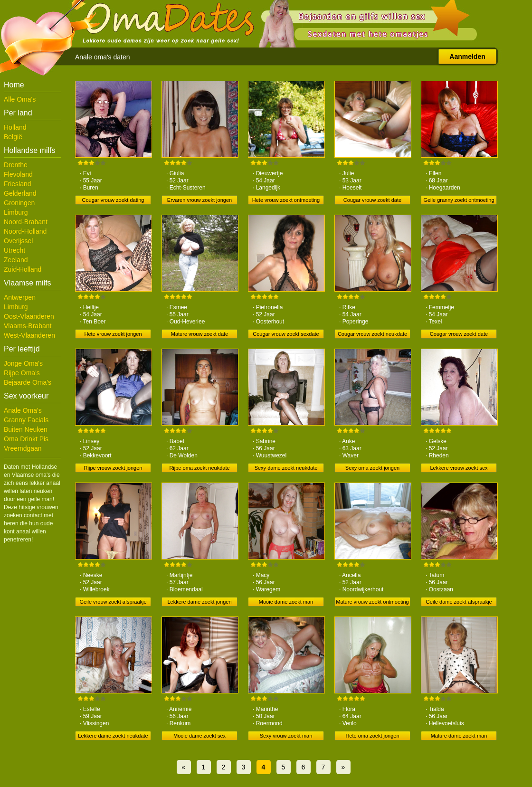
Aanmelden (467, 57)
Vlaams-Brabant (28, 326)
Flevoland (18, 174)
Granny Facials (26, 420)
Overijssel (18, 241)
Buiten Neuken (26, 429)
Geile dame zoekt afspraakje (459, 602)
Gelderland (20, 193)
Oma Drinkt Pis (26, 439)
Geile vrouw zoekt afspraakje (113, 602)
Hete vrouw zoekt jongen (113, 334)
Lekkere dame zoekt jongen (199, 602)
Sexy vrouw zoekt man (286, 736)
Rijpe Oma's (22, 373)
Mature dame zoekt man (459, 736)
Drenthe (16, 165)
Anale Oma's (23, 410)
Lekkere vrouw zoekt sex (459, 468)
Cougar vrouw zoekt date (372, 200)
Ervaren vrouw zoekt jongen (199, 200)
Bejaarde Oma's (28, 382)
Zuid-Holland (23, 269)
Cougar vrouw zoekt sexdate (286, 334)
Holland (15, 127)
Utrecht (14, 250)
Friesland (18, 184)
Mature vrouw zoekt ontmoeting (372, 602)
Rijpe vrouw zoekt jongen (113, 468)
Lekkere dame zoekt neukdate (113, 736)
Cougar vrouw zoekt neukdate (372, 334)
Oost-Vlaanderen (29, 316)
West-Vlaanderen (29, 335)
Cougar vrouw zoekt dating (113, 200)
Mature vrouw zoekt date (199, 334)
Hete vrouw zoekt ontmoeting (286, 200)
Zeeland (16, 260)
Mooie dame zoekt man (286, 602)
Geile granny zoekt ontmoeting (459, 200)
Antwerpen (20, 297)
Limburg (16, 212)
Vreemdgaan (23, 448)
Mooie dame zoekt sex (199, 736)
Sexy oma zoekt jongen (372, 468)
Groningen (19, 203)
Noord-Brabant (26, 222)
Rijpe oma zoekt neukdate (199, 468)
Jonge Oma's (23, 363)
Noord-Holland (25, 231)
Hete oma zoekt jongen (372, 736)
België (13, 137)
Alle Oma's (20, 99)
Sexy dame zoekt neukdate (286, 468)
